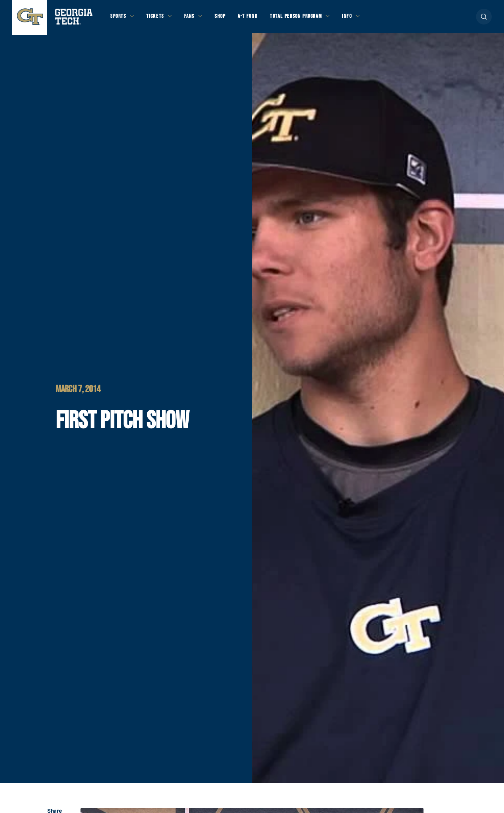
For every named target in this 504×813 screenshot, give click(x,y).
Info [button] (357, 18)
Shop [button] (224, 18)
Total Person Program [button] (303, 18)
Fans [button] (192, 18)
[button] (484, 18)
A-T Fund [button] (253, 18)
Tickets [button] (157, 18)
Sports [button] (119, 18)
